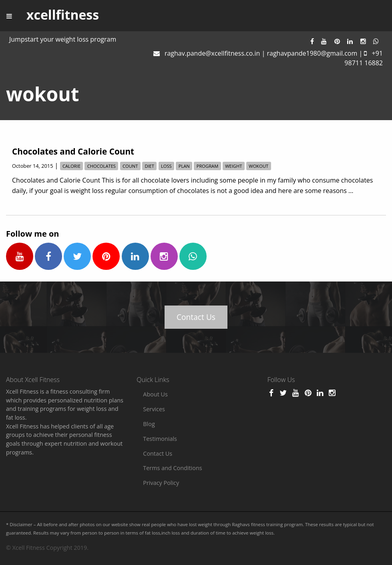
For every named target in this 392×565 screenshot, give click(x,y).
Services (154, 409)
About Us (155, 394)
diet (149, 166)
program (208, 166)
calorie (71, 166)
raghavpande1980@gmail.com (312, 53)
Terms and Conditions (172, 468)
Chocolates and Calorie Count (73, 151)
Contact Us (196, 317)
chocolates (102, 166)
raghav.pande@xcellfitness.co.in (212, 53)
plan (184, 166)
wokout (258, 166)
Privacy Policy (161, 483)
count (130, 166)
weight (233, 166)
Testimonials (160, 439)
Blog (149, 424)
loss (166, 166)
